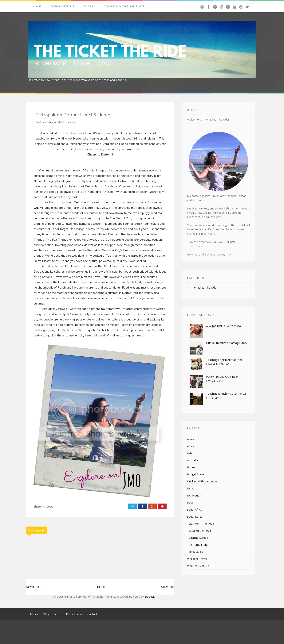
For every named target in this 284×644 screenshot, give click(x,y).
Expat (191, 489)
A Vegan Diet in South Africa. (224, 326)
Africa (191, 446)
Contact (92, 614)
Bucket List (194, 468)
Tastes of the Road (199, 531)
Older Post (168, 587)
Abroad (192, 439)
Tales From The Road (201, 524)
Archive (34, 614)
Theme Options (62, 7)
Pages (89, 7)
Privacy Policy (74, 614)
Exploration (194, 496)
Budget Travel (196, 475)
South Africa (195, 510)
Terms (57, 614)
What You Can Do (198, 566)
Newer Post (33, 587)
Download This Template (124, 7)
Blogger (149, 597)
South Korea (195, 517)
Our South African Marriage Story (227, 343)
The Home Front (197, 545)
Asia (190, 453)
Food (190, 503)
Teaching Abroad (198, 538)
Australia (192, 460)
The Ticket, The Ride (204, 288)
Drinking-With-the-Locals (202, 482)
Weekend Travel (197, 559)
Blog (46, 614)
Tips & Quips (195, 552)
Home (37, 7)
